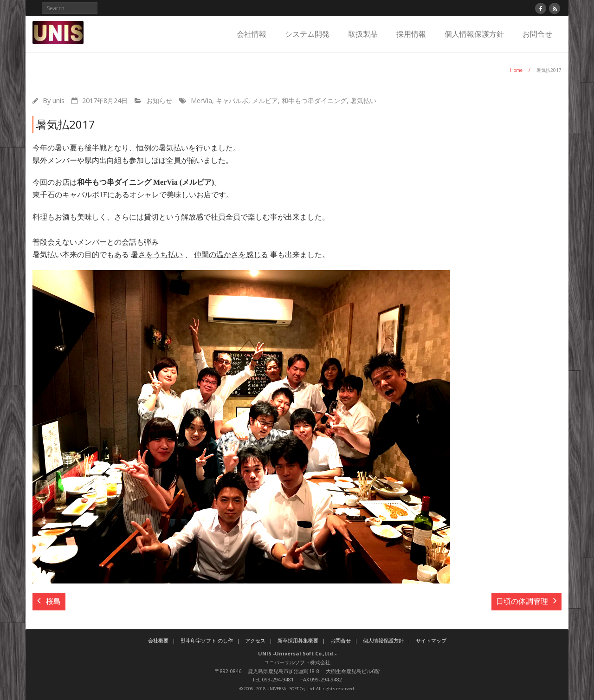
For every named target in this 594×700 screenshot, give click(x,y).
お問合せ (537, 34)
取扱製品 (363, 34)
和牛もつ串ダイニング (314, 100)
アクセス (255, 640)
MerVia (201, 100)
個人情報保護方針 (474, 34)
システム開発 (307, 34)
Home (516, 70)
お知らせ (159, 100)
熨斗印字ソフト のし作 (207, 640)
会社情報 (252, 34)
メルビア (265, 100)
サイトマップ (431, 640)
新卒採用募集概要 (298, 640)
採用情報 (411, 34)
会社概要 (158, 640)
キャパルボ (232, 100)
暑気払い (363, 100)
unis (58, 100)
